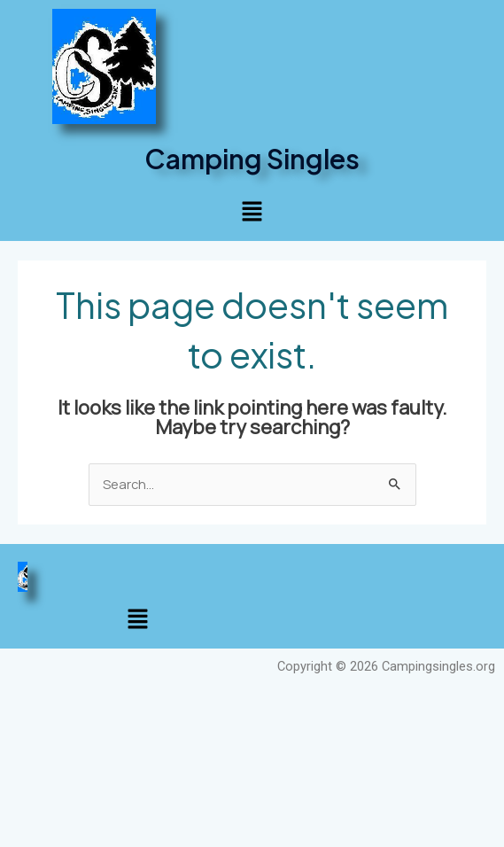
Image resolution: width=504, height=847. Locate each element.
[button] (252, 213)
